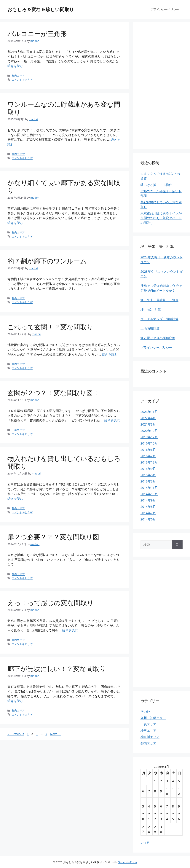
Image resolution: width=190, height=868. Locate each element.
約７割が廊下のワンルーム (47, 261)
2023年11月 (149, 412)
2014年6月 (148, 519)
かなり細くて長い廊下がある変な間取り (64, 186)
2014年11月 (149, 488)
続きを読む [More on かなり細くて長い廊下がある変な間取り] (15, 223)
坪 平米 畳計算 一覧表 (159, 300)
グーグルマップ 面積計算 (159, 319)
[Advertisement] (162, 86)
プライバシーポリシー (165, 9)
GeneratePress (127, 862)
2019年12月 (149, 437)
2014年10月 (149, 494)
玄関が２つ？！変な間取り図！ (53, 393)
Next (56, 734)
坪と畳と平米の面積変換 (158, 338)
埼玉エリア (148, 731)
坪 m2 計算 (151, 309)
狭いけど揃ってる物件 (156, 185)
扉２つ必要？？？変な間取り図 (53, 537)
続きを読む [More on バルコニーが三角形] (15, 66)
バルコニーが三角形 (37, 34)
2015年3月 (148, 481)
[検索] (177, 545)
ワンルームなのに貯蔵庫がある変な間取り (64, 108)
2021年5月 (148, 424)
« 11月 (145, 843)
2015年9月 (148, 469)
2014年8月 (148, 507)
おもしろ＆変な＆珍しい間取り (41, 9)
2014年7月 (148, 513)
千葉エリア (18, 430)
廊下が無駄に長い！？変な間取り (57, 669)
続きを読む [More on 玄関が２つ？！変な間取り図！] (112, 420)
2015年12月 (149, 462)
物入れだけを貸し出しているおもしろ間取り (64, 462)
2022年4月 (148, 418)
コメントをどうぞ (22, 80)
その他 (145, 712)
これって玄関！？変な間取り (50, 327)
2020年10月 (149, 431)
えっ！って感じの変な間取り (51, 603)
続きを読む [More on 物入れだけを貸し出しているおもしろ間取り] (15, 499)
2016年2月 (148, 456)
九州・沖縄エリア (153, 718)
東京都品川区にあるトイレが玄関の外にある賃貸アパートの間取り (161, 218)
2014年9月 (148, 500)
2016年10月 (149, 443)
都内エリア (18, 76)
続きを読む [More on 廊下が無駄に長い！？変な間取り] (15, 701)
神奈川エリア (150, 737)
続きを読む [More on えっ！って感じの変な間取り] (70, 630)
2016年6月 (148, 450)
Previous (16, 734)
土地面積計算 (150, 328)
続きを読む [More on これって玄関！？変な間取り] (110, 354)
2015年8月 (148, 475)
